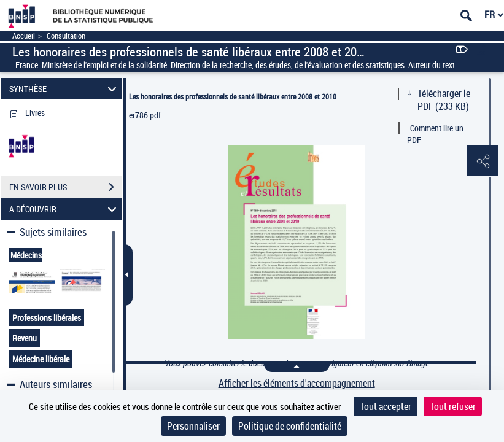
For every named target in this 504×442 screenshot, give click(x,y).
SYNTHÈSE (65, 89)
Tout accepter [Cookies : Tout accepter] (386, 406)
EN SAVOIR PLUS (66, 187)
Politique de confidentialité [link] (290, 426)
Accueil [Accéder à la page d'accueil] (24, 36)
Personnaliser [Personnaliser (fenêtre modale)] (193, 426)
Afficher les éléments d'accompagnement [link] (297, 383)
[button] (483, 161)
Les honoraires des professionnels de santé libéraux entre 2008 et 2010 (233, 96)
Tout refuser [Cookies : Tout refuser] (453, 406)
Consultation (66, 36)
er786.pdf (145, 115)
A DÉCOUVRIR (65, 209)
